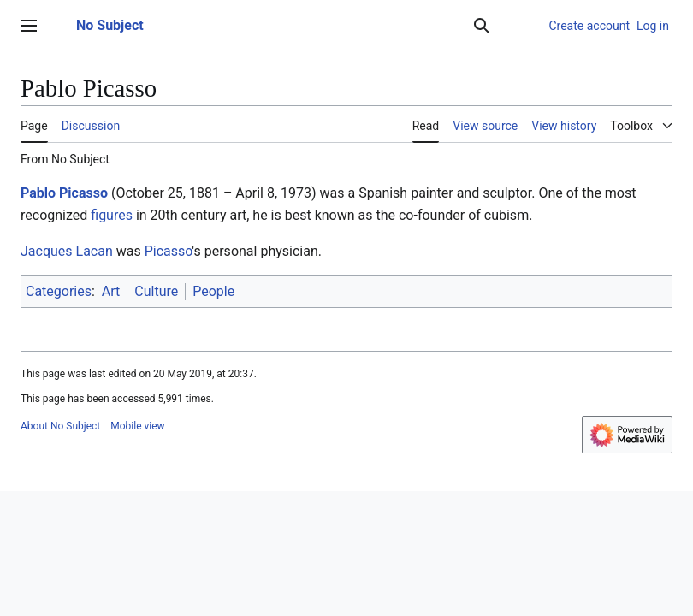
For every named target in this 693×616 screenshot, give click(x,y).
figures (112, 215)
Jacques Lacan (67, 251)
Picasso (169, 251)
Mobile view (137, 426)
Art (111, 291)
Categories (59, 291)
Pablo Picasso (64, 193)
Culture (156, 291)
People (213, 291)
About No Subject (60, 426)
